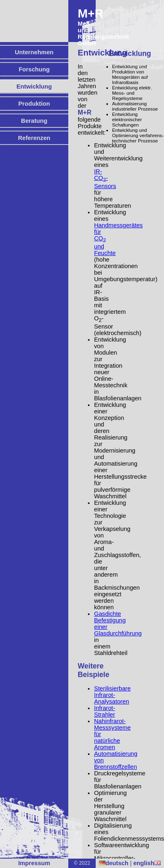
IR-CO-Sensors (105, 179)
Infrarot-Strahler (104, 711)
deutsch (114, 863)
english (147, 863)
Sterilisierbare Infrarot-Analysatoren (112, 695)
